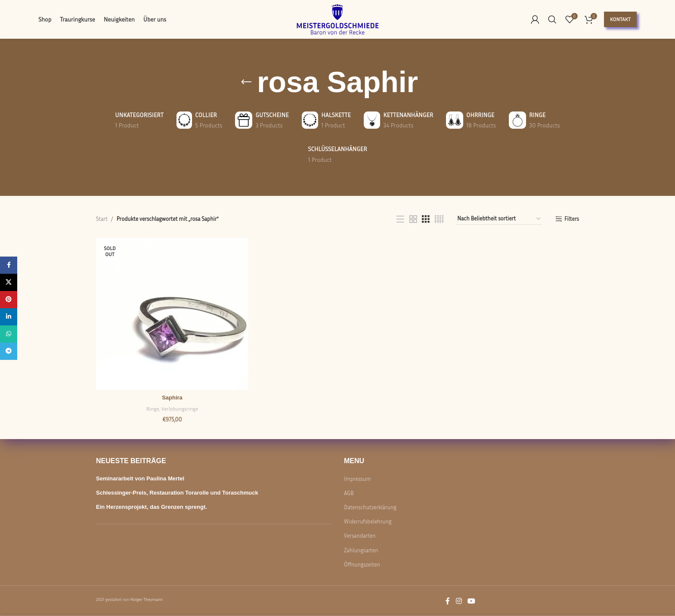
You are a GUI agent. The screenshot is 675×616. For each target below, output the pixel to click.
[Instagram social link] (459, 601)
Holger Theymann (146, 599)
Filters (572, 219)
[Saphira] (172, 314)
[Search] (552, 19)
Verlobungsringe (180, 409)
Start (102, 219)
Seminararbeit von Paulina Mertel (140, 478)
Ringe (153, 409)
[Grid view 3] (426, 219)
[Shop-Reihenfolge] (499, 219)
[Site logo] (338, 19)
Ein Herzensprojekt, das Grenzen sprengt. (152, 507)
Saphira (172, 398)
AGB (349, 493)
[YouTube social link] (472, 601)
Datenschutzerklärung (370, 507)
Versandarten (360, 536)
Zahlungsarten (361, 550)
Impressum (357, 478)
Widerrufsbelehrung (368, 521)
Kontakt (620, 19)
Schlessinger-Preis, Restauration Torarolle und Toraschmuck (177, 493)
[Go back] (246, 82)
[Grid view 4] (439, 219)
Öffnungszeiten (362, 564)
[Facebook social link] (448, 601)
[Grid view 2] (413, 219)
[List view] (400, 219)
